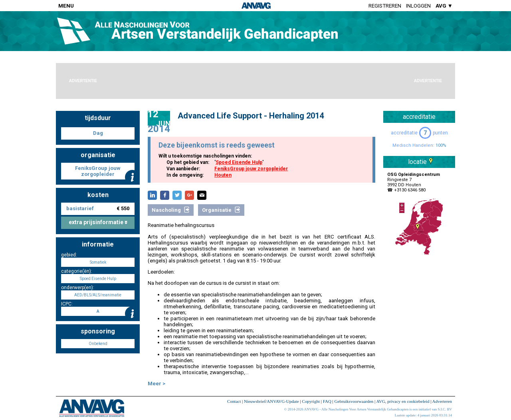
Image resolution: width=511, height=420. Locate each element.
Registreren (385, 6)
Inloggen (418, 6)
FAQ (327, 401)
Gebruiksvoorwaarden (354, 401)
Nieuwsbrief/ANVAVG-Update (271, 401)
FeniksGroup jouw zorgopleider (251, 169)
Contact (234, 401)
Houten (223, 175)
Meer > (156, 384)
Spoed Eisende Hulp (239, 162)
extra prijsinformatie (98, 222)
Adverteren (442, 401)
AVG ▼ (444, 6)
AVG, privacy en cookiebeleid (403, 401)
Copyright (311, 401)
